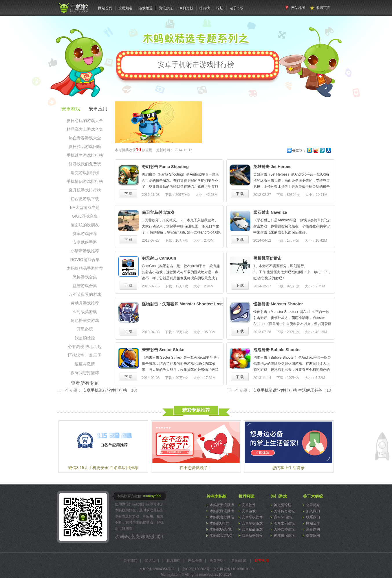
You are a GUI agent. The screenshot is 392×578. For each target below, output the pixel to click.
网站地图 (298, 8)
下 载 (128, 194)
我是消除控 (85, 338)
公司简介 (313, 505)
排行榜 (205, 8)
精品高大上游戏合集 (85, 129)
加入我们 (313, 511)
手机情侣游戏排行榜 (85, 181)
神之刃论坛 (283, 505)
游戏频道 (146, 8)
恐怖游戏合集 (85, 277)
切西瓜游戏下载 (85, 199)
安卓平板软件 (252, 517)
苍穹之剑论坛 (284, 523)
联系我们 (313, 517)
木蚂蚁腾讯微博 (222, 511)
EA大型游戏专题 (85, 207)
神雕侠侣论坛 (284, 535)
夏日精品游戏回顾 (85, 147)
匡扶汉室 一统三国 (85, 355)
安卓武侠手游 (85, 242)
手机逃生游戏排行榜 (85, 155)
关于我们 (130, 561)
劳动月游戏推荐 (85, 303)
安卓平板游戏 (252, 523)
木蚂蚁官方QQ (221, 535)
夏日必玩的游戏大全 (85, 121)
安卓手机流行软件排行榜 (111, 390)
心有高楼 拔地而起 (85, 347)
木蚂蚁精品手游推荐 (85, 268)
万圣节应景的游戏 (85, 294)
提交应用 (313, 535)
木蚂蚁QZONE (221, 529)
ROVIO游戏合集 (85, 260)
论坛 (220, 8)
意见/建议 (239, 561)
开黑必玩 (85, 329)
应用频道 (125, 8)
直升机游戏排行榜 (85, 190)
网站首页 (105, 8)
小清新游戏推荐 (85, 251)
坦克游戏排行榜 (85, 173)
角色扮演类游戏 (85, 320)
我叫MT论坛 (283, 517)
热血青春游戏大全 (85, 138)
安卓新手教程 (252, 535)
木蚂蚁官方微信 (222, 517)
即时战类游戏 (85, 312)
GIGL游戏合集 (85, 216)
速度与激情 (85, 364)
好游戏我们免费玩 (85, 164)
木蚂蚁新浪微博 (222, 505)
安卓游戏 (249, 511)
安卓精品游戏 (252, 529)
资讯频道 (166, 8)
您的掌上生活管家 (288, 468)
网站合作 (313, 523)
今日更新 (186, 8)
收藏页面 (323, 8)
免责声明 (313, 529)
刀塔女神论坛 (284, 529)
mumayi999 (152, 496)
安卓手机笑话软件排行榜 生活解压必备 (294, 390)
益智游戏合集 (85, 286)
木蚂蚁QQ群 (219, 523)
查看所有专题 (85, 383)
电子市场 (237, 8)
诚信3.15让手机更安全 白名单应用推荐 (103, 468)
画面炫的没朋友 (85, 225)
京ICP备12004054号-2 (157, 569)
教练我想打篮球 (85, 373)
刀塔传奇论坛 (284, 511)
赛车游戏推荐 (85, 234)
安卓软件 (249, 505)
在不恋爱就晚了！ (196, 468)
